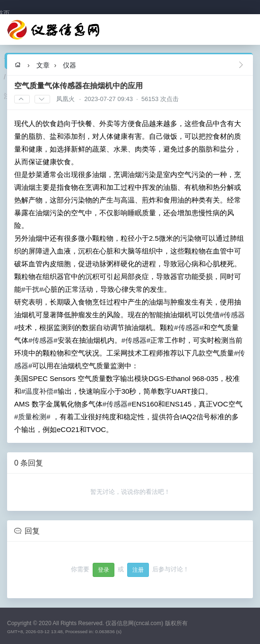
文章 (43, 65)
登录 (104, 570)
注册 (138, 570)
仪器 (69, 65)
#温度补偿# (39, 391)
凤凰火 (65, 99)
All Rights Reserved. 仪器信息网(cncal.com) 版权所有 (120, 623)
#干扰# (32, 289)
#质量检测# (32, 417)
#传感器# (189, 327)
